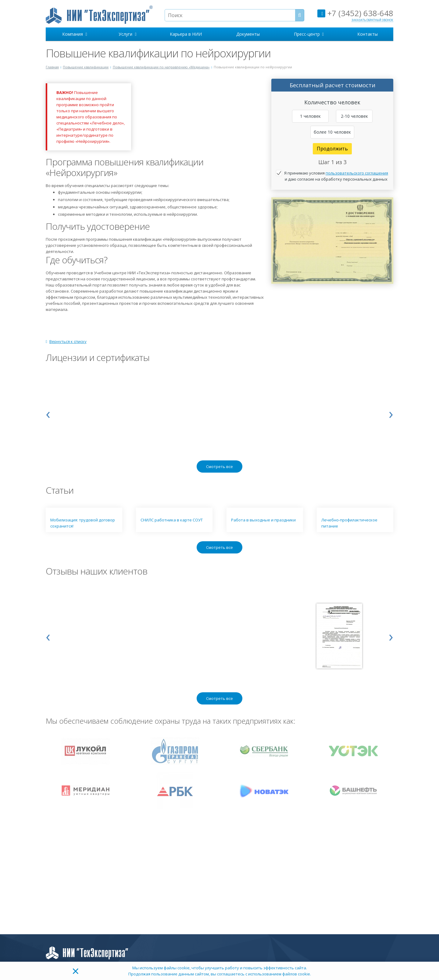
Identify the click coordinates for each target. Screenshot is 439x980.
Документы (248, 34)
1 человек (310, 116)
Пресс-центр (309, 34)
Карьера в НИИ (186, 34)
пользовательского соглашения (357, 173)
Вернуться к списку (66, 341)
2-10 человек (354, 116)
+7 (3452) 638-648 (355, 13)
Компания (75, 34)
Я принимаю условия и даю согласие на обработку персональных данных (336, 176)
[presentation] (48, 413)
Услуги (127, 34)
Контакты (368, 34)
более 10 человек (332, 132)
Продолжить (332, 149)
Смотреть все (220, 467)
